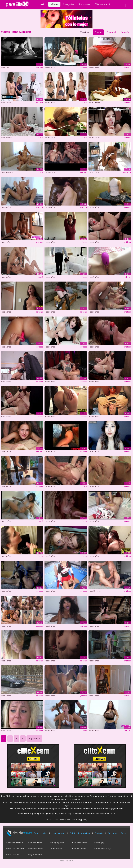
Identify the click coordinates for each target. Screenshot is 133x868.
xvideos (84, 68)
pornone (127, 68)
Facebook (112, 833)
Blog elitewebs (35, 854)
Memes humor (35, 843)
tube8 (40, 277)
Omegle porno (57, 843)
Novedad (111, 32)
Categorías (69, 4)
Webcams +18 (103, 4)
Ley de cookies (59, 833)
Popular (98, 32)
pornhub (39, 68)
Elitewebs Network (14, 843)
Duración (125, 32)
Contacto (99, 833)
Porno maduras (79, 843)
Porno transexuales (15, 849)
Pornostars (85, 4)
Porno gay (99, 843)
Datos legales (41, 833)
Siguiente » (34, 738)
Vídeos (54, 4)
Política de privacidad (80, 833)
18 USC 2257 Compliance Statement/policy (66, 820)
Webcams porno (36, 849)
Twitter (124, 833)
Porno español (79, 849)
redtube (39, 103)
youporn (39, 207)
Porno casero (56, 849)
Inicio (43, 4)
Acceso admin (67, 861)
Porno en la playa (103, 849)
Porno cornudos (13, 854)
